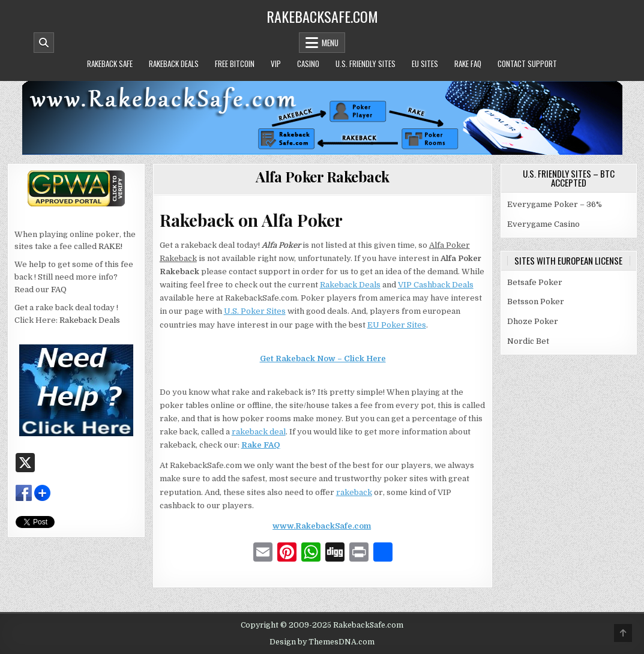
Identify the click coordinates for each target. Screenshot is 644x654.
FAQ (59, 289)
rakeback (354, 492)
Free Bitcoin (235, 64)
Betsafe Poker (535, 282)
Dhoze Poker (533, 321)
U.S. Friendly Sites (366, 64)
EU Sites (425, 64)
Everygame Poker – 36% (555, 204)
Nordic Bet (528, 341)
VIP (276, 64)
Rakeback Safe (110, 64)
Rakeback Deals (174, 64)
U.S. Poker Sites (255, 311)
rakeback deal (259, 432)
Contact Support (527, 64)
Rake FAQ (468, 64)
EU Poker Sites (397, 325)
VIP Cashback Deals (436, 285)
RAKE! (110, 246)
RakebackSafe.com (322, 16)
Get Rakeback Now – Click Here (323, 358)
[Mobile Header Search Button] (44, 43)
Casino (308, 64)
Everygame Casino (543, 224)
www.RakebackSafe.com (322, 526)
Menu (330, 43)
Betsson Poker (536, 301)
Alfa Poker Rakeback (323, 176)
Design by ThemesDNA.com (322, 642)
